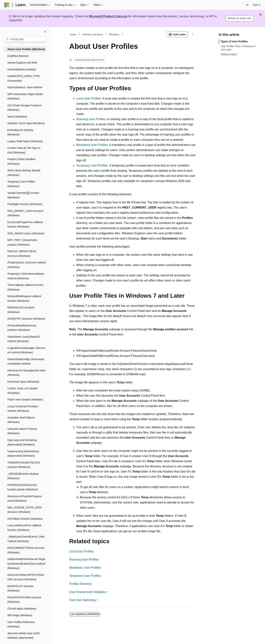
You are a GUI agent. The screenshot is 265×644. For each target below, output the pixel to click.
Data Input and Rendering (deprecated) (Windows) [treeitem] (22, 442)
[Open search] (248, 5)
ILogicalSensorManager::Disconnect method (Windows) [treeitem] (26, 350)
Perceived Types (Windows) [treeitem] (23, 382)
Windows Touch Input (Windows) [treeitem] (26, 123)
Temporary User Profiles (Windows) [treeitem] (21, 184)
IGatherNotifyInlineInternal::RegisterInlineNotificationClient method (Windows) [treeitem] (26, 564)
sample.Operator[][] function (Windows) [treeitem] (23, 195)
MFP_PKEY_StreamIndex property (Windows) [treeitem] (22, 242)
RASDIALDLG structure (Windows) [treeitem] (21, 310)
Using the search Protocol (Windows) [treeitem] (22, 431)
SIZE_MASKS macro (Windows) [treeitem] (26, 233)
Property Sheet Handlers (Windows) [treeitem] (21, 161)
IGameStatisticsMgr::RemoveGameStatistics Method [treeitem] (26, 362)
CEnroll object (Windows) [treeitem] (22, 609)
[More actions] (193, 34)
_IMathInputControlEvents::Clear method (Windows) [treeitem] (26, 539)
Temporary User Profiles (92, 166)
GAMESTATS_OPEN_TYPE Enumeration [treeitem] (24, 78)
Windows (114, 34)
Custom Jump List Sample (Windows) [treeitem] (22, 391)
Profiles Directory (80, 584)
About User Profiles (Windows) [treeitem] (26, 49)
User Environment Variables (87, 592)
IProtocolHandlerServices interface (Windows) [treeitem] (22, 328)
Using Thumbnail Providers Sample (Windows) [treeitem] (23, 409)
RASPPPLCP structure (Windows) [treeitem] (20, 588)
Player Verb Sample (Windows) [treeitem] (25, 400)
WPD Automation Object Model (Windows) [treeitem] (25, 96)
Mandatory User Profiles (92, 145)
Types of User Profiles (234, 41)
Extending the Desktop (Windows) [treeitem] (20, 132)
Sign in (257, 5)
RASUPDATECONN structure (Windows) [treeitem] (24, 600)
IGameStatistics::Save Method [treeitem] (25, 87)
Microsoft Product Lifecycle (108, 16)
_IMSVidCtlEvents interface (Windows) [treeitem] (23, 476)
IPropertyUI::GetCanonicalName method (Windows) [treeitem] (26, 276)
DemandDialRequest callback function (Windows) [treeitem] (24, 299)
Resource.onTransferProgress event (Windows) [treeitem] (25, 499)
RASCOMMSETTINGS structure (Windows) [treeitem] (26, 550)
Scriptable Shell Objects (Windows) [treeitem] (21, 420)
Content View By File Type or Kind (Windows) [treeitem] (24, 150)
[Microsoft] (7, 5)
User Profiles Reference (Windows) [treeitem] (21, 624)
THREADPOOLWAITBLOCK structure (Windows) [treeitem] (24, 465)
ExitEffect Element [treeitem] (18, 56)
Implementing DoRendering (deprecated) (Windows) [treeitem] (23, 454)
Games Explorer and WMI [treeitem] (22, 63)
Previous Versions (93, 34)
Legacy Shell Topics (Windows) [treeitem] (25, 141)
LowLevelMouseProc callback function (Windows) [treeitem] (24, 528)
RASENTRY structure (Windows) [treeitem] (26, 319)
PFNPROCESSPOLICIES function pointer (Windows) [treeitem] (23, 487)
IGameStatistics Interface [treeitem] (22, 69)
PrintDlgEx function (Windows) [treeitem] (25, 204)
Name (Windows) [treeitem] (17, 117)
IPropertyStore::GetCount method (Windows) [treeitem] (27, 265)
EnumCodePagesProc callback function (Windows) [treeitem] (25, 224)
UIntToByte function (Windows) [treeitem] (25, 519)
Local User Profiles (89, 98)
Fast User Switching (82, 600)
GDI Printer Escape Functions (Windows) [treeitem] (24, 108)
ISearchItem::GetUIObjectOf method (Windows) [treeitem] (23, 339)
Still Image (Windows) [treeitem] (20, 615)
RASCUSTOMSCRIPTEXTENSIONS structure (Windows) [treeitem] (26, 577)
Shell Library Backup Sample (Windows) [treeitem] (24, 173)
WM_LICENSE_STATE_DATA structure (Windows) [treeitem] (24, 510)
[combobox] (25, 39)
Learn (73, 34)
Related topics (229, 54)
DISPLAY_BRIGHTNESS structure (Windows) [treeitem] (22, 254)
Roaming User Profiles (91, 119)
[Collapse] (45, 32)
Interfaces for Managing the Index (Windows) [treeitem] (27, 373)
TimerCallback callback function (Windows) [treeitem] (25, 287)
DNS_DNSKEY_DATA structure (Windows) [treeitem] (25, 213)
